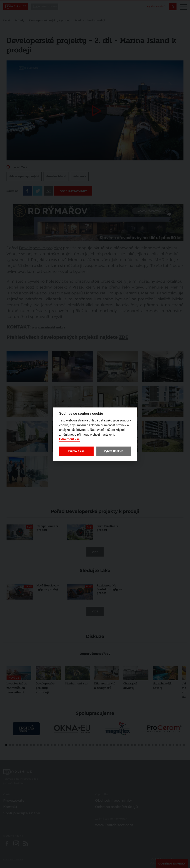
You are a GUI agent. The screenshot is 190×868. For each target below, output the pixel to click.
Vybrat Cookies (113, 451)
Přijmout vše (76, 451)
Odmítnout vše (69, 439)
